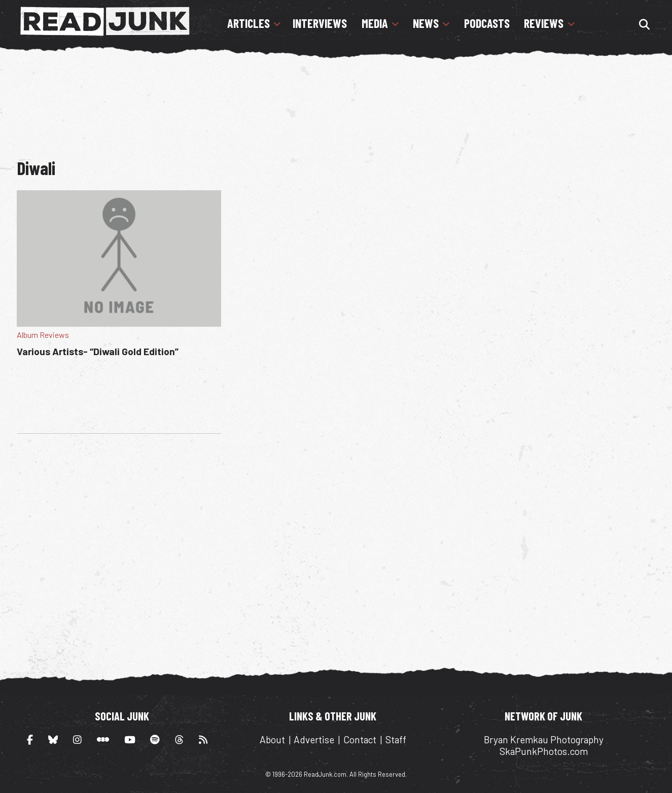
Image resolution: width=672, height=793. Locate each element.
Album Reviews (43, 335)
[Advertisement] (336, 104)
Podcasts (487, 23)
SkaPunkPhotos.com (544, 751)
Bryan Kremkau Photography (544, 739)
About (272, 739)
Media (375, 23)
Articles (249, 23)
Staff (396, 739)
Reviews (544, 23)
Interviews (320, 23)
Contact (360, 739)
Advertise (314, 739)
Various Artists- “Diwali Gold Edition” (98, 351)
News (426, 23)
